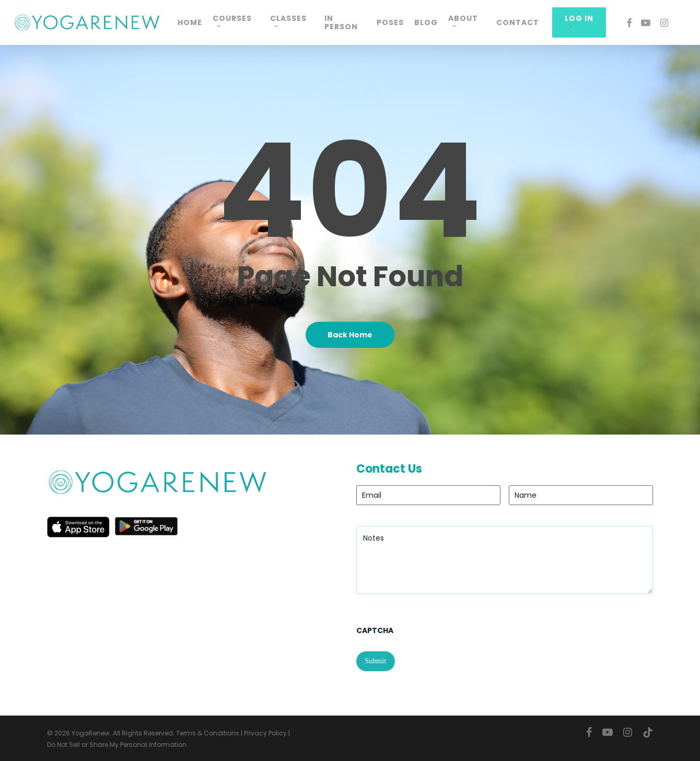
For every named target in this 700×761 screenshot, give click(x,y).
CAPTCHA (375, 630)
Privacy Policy (265, 733)
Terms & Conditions (208, 733)
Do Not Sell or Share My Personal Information (117, 745)
